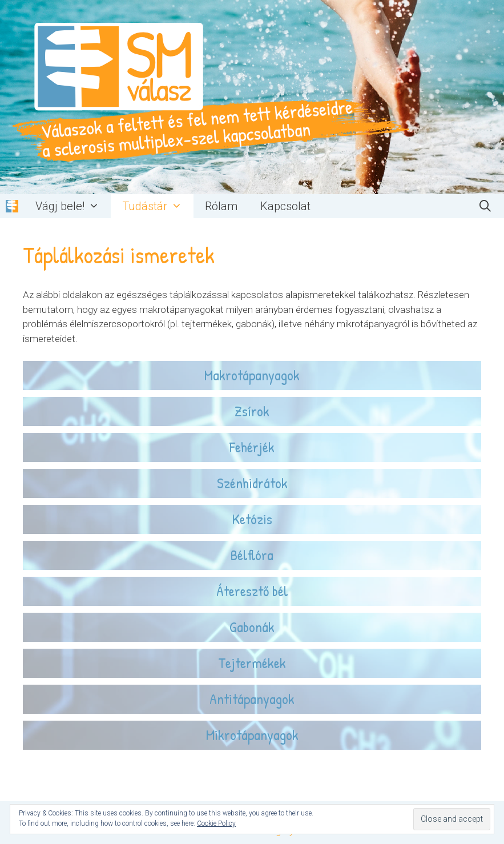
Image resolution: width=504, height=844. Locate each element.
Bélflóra (252, 555)
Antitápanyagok (252, 699)
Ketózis (252, 519)
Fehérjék (252, 447)
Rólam (221, 206)
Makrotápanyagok (252, 375)
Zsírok (252, 411)
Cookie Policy (216, 823)
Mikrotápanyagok (252, 735)
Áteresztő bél (252, 591)
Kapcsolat (285, 206)
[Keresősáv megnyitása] (485, 206)
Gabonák (252, 627)
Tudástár (158, 206)
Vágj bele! (73, 206)
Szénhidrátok (252, 483)
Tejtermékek (252, 663)
